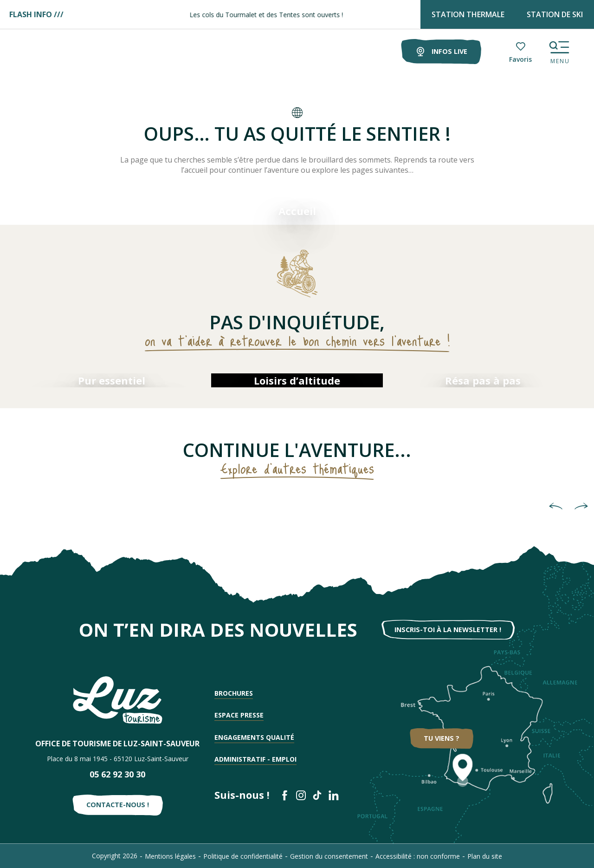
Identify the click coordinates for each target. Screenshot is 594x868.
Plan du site (485, 856)
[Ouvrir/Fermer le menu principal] (559, 50)
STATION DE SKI (555, 14)
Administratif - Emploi (255, 759)
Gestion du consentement (329, 856)
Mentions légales (170, 856)
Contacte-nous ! (118, 805)
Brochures (234, 693)
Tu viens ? (442, 738)
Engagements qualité (254, 737)
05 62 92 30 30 (117, 774)
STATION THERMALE (468, 14)
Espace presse (239, 715)
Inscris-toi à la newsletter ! (448, 630)
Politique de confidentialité (243, 856)
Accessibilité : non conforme (418, 856)
